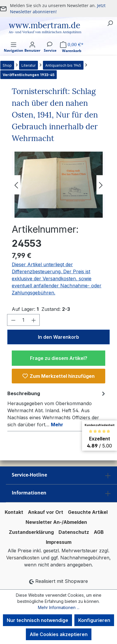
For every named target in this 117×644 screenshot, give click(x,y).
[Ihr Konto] (32, 52)
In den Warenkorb (58, 337)
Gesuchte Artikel (88, 512)
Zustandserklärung (31, 532)
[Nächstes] (101, 185)
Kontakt (14, 512)
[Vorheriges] (16, 185)
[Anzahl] (24, 320)
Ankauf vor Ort (46, 512)
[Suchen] (110, 23)
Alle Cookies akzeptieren (59, 634)
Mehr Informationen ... (59, 607)
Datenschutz (74, 532)
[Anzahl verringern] (13, 320)
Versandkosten (23, 558)
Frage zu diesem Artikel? (59, 358)
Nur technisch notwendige (37, 620)
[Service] (50, 52)
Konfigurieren (94, 620)
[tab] (57, 409)
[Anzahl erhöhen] (34, 320)
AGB (99, 532)
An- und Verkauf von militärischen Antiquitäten (45, 32)
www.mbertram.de (45, 25)
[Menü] (14, 52)
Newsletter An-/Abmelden (56, 522)
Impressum (59, 542)
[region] (58, 185)
